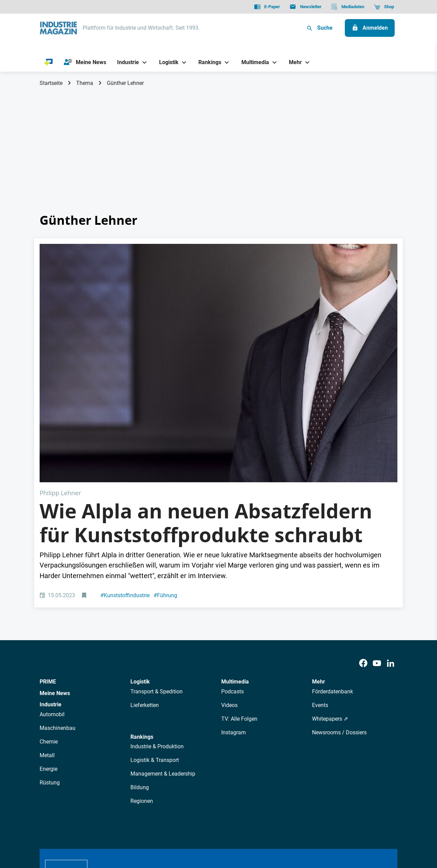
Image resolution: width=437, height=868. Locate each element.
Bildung (140, 668)
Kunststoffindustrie (125, 476)
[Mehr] (293, 62)
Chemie (49, 623)
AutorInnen (138, 768)
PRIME (48, 563)
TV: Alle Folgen (239, 600)
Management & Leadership (163, 655)
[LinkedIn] (391, 545)
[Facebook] (363, 545)
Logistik (140, 563)
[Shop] (384, 7)
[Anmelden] (370, 28)
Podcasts (232, 572)
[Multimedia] (252, 62)
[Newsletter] (305, 7)
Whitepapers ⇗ (330, 600)
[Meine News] (85, 62)
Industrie (51, 585)
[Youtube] (377, 545)
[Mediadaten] (348, 7)
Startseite (51, 83)
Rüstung (50, 664)
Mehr (319, 563)
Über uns (109, 768)
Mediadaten (241, 768)
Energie (48, 650)
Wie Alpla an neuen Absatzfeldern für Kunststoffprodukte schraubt (206, 404)
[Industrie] (126, 62)
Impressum (110, 828)
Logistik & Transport (155, 641)
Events (320, 586)
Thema (85, 83)
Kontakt (139, 828)
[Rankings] (207, 62)
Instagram (234, 613)
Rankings (142, 618)
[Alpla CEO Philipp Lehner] (218, 303)
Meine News (55, 574)
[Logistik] (166, 62)
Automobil (52, 595)
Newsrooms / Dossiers (339, 613)
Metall (47, 636)
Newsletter (169, 768)
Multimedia (235, 563)
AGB (86, 828)
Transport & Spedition (157, 572)
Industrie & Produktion (157, 627)
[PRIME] (49, 62)
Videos (229, 586)
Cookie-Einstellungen (179, 828)
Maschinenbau (58, 609)
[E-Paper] (267, 7)
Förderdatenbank (333, 572)
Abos (194, 768)
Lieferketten (145, 586)
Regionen (142, 682)
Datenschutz (60, 828)
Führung (165, 476)
